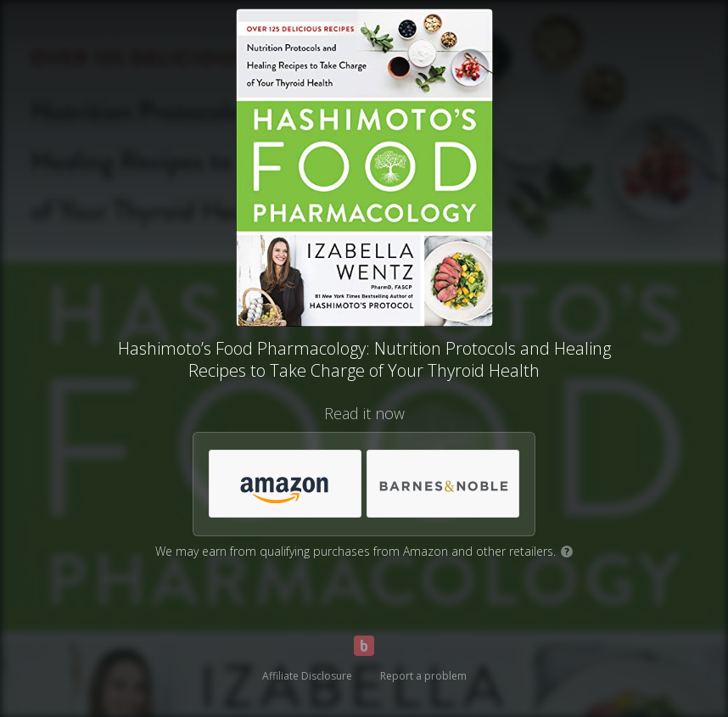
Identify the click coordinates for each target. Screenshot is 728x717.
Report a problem (423, 676)
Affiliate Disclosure (307, 676)
